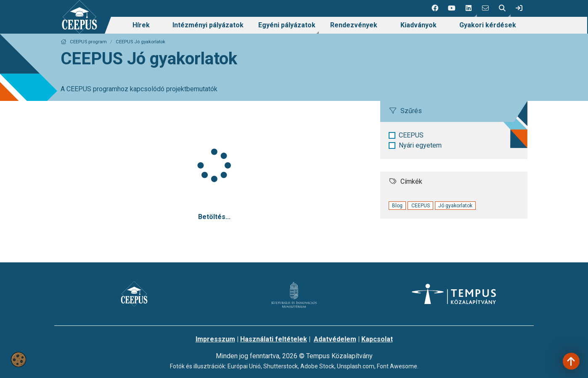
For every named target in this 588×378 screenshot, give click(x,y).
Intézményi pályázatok (208, 25)
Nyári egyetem (420, 145)
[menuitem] (141, 25)
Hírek (141, 25)
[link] (519, 8)
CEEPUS (411, 135)
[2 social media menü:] (452, 8)
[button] (469, 8)
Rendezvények (354, 25)
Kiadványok (418, 25)
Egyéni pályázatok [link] (287, 25)
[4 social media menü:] (485, 8)
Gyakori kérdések (488, 25)
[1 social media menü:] (435, 8)
